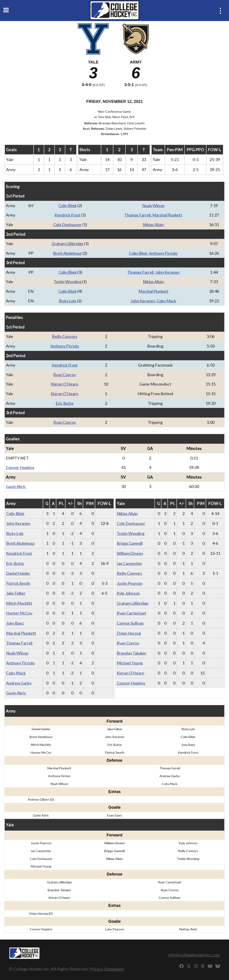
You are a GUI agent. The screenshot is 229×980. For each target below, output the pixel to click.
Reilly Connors (65, 336)
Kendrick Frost (68, 215)
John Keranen (167, 272)
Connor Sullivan (130, 623)
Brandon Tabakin (131, 653)
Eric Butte (65, 403)
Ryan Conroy (65, 375)
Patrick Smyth (18, 583)
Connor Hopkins (20, 467)
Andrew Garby (19, 683)
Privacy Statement (107, 969)
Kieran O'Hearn (65, 384)
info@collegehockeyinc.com (194, 955)
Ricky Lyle (68, 301)
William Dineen (130, 553)
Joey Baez (15, 623)
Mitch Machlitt (19, 603)
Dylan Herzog (129, 633)
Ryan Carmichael (131, 613)
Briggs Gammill (130, 543)
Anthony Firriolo (163, 253)
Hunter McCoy (19, 613)
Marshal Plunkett (167, 215)
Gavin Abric (16, 486)
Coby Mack (166, 301)
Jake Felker (16, 593)
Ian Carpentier (129, 563)
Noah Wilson (153, 206)
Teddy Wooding (68, 282)
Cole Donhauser (67, 225)
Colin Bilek (68, 206)
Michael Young (130, 663)
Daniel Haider (18, 573)
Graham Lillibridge (68, 244)
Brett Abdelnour (67, 253)
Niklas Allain (153, 225)
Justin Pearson (130, 583)
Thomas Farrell (138, 215)
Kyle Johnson (128, 593)
